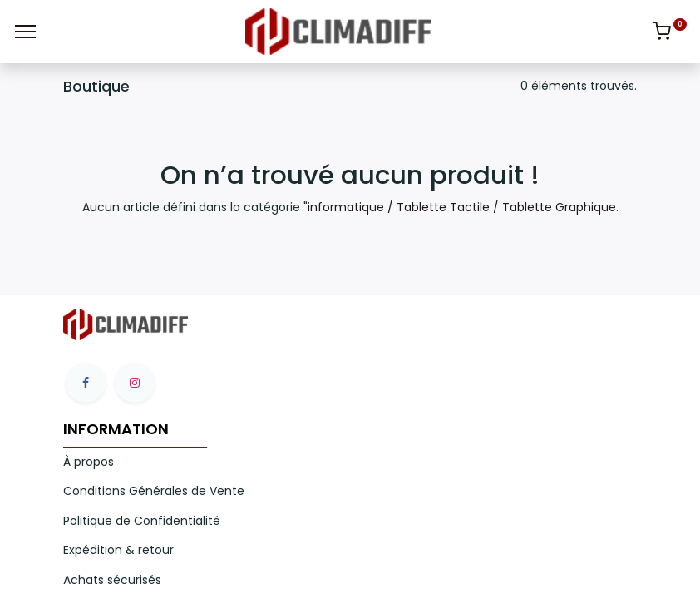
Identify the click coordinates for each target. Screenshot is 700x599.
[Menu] (25, 32)
